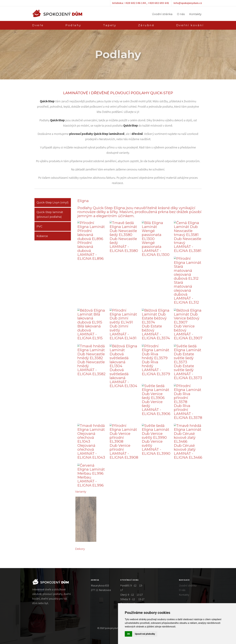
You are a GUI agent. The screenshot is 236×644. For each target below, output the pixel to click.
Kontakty (195, 14)
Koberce (42, 238)
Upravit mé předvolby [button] (145, 634)
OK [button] (128, 634)
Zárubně (146, 25)
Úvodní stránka (162, 14)
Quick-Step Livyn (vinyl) (53, 204)
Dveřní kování (190, 25)
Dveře (38, 25)
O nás (181, 14)
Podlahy (73, 25)
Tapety (110, 25)
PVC (40, 228)
